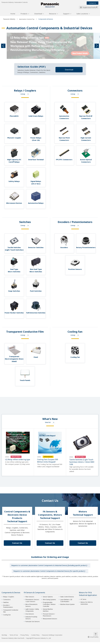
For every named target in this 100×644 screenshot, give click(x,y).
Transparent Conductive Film (11, 613)
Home (13, 14)
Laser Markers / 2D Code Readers (66, 602)
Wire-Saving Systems (49, 601)
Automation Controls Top (27, 20)
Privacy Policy (25, 637)
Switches (6, 604)
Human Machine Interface (48, 612)
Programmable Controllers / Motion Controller (49, 606)
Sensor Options (48, 599)
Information (48, 458)
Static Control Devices (67, 599)
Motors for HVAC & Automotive (87, 605)
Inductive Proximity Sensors (31, 620)
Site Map (4, 637)
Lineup (23, 95)
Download (38, 14)
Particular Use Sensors (33, 623)
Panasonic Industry (9, 20)
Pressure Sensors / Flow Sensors (49, 617)
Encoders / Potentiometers (8, 608)
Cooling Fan (7, 617)
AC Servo (83, 601)
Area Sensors (30, 616)
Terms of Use (14, 637)
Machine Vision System (67, 606)
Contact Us (93, 3)
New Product (16, 458)
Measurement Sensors (50, 621)
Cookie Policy (35, 637)
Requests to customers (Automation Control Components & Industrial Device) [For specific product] (49, 573)
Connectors (7, 601)
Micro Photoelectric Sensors (31, 607)
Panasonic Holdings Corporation (52, 637)
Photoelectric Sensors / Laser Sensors (32, 602)
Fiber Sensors (30, 599)
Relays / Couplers (9, 599)
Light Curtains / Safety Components (32, 612)
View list (48, 423)
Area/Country (93, 639)
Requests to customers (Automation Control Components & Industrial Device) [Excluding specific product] (49, 566)
